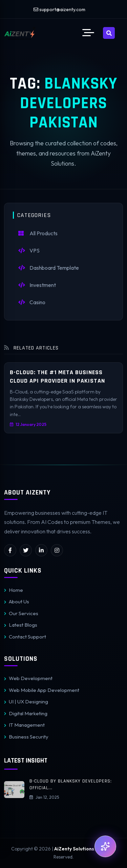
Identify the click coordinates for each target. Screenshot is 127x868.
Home (14, 590)
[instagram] (57, 550)
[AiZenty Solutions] (20, 33)
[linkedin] (41, 550)
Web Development (28, 678)
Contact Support (25, 637)
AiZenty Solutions (74, 849)
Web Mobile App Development (42, 690)
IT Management (24, 725)
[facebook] (10, 550)
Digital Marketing (26, 713)
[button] (88, 33)
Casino (32, 302)
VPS (29, 250)
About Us (17, 601)
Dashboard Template (49, 268)
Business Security (26, 737)
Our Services (21, 613)
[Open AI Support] (105, 846)
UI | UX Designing (26, 702)
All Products (38, 233)
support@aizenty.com (59, 9)
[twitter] (26, 550)
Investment (37, 285)
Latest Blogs (21, 625)
